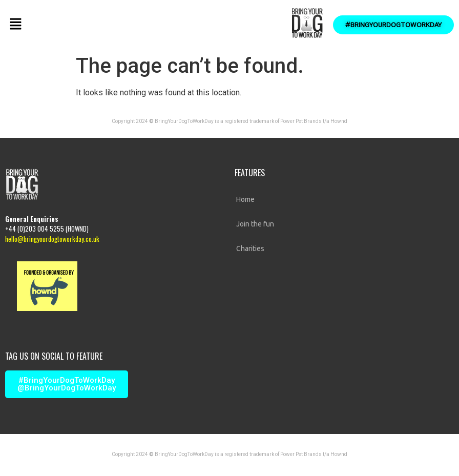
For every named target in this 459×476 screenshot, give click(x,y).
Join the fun (255, 224)
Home (245, 199)
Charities (250, 249)
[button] (15, 25)
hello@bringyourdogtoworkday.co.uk (52, 239)
